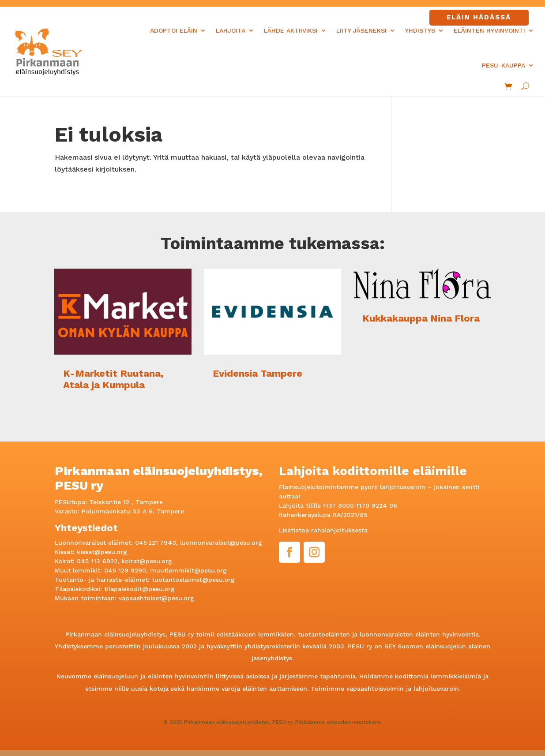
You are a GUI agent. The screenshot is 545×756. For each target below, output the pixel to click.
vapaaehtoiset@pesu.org (156, 598)
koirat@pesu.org (147, 561)
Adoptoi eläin (174, 30)
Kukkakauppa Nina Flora (421, 318)
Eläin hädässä (479, 17)
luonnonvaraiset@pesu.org (221, 543)
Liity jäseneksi (361, 30)
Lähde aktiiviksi (291, 30)
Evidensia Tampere (257, 373)
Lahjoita (231, 30)
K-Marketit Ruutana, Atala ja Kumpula (113, 379)
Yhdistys (420, 30)
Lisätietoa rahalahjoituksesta (323, 530)
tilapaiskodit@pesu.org (139, 589)
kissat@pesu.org (102, 552)
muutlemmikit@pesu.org (188, 570)
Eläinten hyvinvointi (489, 30)
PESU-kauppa (504, 65)
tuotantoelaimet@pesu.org (193, 580)
